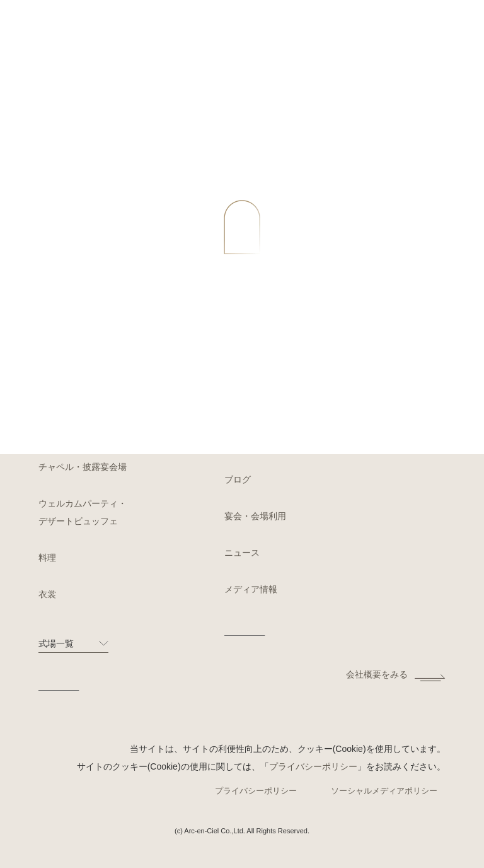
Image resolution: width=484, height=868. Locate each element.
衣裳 (47, 594)
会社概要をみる (377, 674)
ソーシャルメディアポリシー (384, 791)
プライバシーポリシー (313, 766)
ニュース (242, 553)
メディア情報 (251, 589)
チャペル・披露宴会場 (83, 467)
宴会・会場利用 (255, 516)
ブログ (238, 479)
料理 (47, 558)
